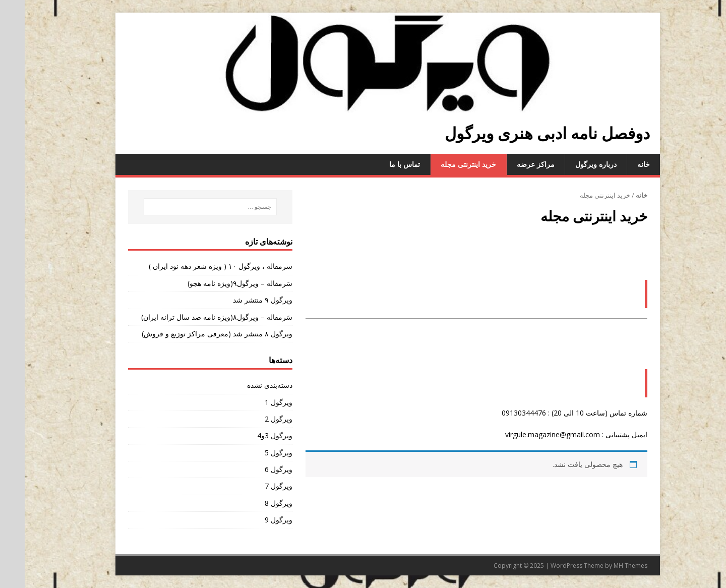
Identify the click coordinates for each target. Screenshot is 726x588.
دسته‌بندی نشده (245, 385)
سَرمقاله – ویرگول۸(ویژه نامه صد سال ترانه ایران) (192, 317)
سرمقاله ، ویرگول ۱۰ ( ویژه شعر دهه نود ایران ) (196, 266)
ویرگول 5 (254, 453)
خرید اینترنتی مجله (444, 164)
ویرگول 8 (254, 503)
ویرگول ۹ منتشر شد (238, 300)
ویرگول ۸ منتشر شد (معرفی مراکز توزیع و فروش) (192, 334)
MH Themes (606, 566)
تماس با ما (380, 164)
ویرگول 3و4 (250, 435)
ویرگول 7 (254, 486)
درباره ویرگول (571, 164)
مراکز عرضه (511, 164)
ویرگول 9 (254, 520)
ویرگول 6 (254, 469)
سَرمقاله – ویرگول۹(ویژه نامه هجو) (215, 283)
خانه (619, 164)
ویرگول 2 (254, 419)
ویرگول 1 (254, 402)
